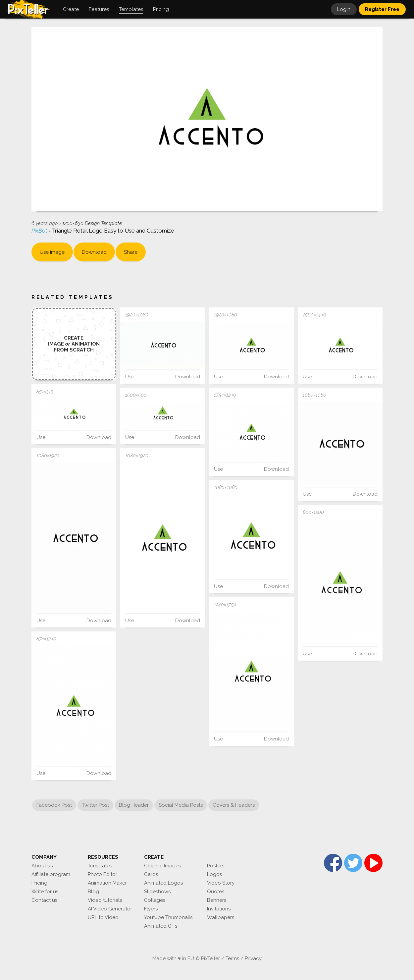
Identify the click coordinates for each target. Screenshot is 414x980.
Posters (216, 866)
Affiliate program (51, 874)
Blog (93, 892)
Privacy (253, 958)
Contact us (44, 900)
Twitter (353, 863)
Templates (100, 866)
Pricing (39, 883)
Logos (214, 874)
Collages (155, 900)
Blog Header (134, 805)
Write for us (45, 892)
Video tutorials (105, 900)
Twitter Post (95, 805)
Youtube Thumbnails (168, 917)
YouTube (373, 863)
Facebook (333, 863)
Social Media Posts (181, 805)
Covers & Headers (234, 805)
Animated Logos (163, 883)
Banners (217, 900)
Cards (151, 874)
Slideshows (157, 892)
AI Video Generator (110, 909)
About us (42, 866)
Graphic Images (162, 866)
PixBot (40, 231)
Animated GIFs (161, 926)
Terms (232, 958)
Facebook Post (54, 805)
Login (344, 9)
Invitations (219, 909)
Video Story (221, 883)
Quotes (216, 892)
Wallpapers (221, 917)
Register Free (382, 9)
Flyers (151, 909)
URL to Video (103, 917)
